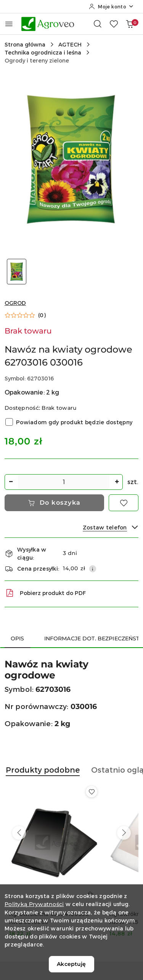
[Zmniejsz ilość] (11, 482)
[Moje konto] (111, 6)
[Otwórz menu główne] (9, 24)
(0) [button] (42, 315)
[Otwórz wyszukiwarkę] (98, 24)
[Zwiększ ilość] (117, 482)
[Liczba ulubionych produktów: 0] (114, 24)
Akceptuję (71, 964)
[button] (25, 315)
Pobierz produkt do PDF (45, 593)
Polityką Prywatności (34, 904)
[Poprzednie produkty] (19, 833)
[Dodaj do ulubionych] (124, 503)
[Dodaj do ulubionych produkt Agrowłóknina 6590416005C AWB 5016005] (92, 792)
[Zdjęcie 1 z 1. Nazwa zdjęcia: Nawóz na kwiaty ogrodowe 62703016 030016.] (17, 272)
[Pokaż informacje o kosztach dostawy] (93, 569)
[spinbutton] (64, 482)
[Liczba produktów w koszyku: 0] (130, 24)
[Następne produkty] (124, 833)
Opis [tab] (18, 638)
